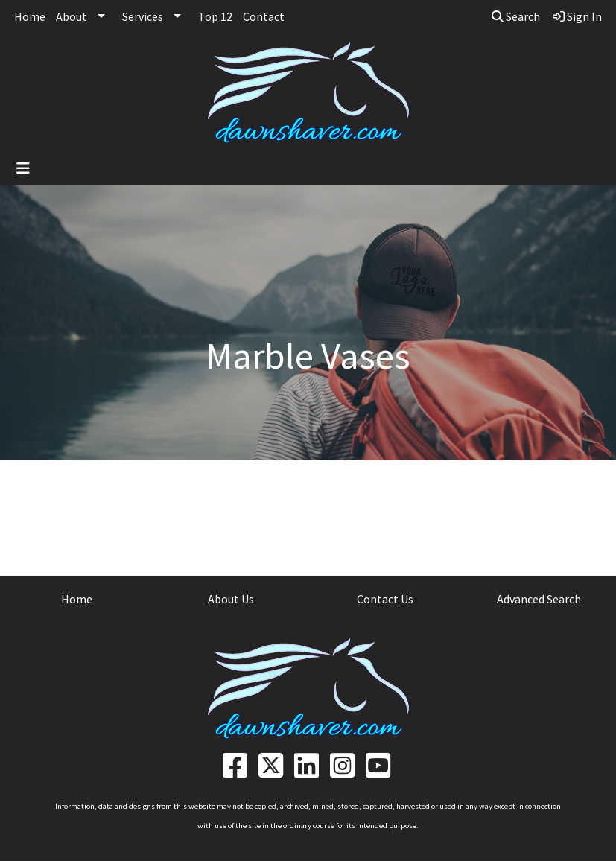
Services (143, 16)
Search (516, 16)
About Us (231, 599)
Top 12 (215, 16)
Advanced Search (539, 599)
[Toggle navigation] (23, 168)
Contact (264, 16)
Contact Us (385, 599)
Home (30, 16)
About (72, 16)
